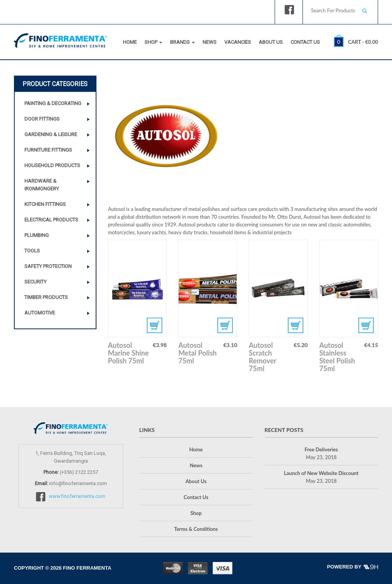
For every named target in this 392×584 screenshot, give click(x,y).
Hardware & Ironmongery (42, 185)
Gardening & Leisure (51, 134)
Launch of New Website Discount (321, 473)
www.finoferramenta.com (77, 496)
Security (35, 282)
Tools (32, 251)
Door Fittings (42, 119)
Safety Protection (48, 266)
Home (130, 42)
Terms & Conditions (196, 529)
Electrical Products (51, 220)
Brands (182, 42)
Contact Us (305, 42)
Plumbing (37, 235)
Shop (153, 42)
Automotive (40, 313)
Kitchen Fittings (45, 204)
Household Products (52, 165)
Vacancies (238, 42)
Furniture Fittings (48, 150)
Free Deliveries (321, 449)
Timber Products (46, 297)
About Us (271, 42)
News (210, 42)
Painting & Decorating (53, 103)
